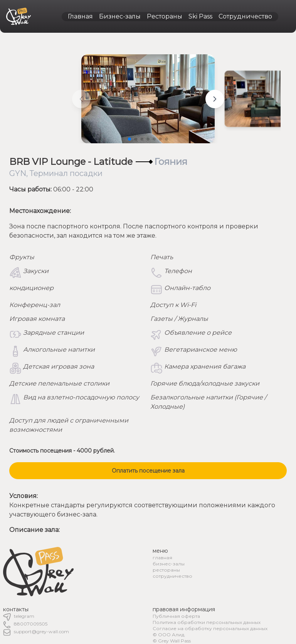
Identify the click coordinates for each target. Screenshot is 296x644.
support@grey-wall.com (41, 631)
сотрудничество (172, 576)
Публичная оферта (176, 616)
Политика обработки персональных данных (207, 622)
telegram (24, 616)
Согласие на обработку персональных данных (210, 628)
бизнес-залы (169, 564)
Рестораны (165, 16)
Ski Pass (200, 16)
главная (162, 558)
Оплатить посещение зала (148, 471)
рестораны (166, 570)
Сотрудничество (245, 16)
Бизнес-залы (120, 16)
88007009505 (31, 624)
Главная (80, 16)
